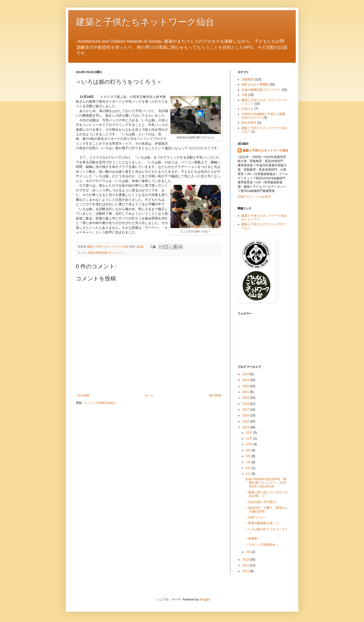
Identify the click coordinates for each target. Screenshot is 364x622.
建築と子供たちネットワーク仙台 (145, 21)
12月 (250, 433)
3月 (249, 474)
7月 (249, 462)
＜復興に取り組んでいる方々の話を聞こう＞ (266, 494)
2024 (246, 374)
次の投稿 (83, 395)
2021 (246, 392)
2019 (246, 398)
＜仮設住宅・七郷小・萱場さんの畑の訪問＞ (266, 509)
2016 (246, 415)
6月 (249, 468)
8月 (249, 456)
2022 (246, 386)
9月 (249, 450)
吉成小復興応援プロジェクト (106, 253)
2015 (246, 421)
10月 (250, 444)
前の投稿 (215, 395)
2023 (246, 380)
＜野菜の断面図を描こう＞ (263, 523)
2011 (246, 571)
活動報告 (247, 79)
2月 (249, 552)
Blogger (205, 599)
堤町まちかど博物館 (255, 84)
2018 (246, 404)
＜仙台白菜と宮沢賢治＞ (262, 502)
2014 (246, 427)
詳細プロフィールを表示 (254, 197)
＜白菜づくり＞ (256, 517)
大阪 (244, 95)
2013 (246, 560)
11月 (250, 438)
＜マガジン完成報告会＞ (262, 545)
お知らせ (247, 109)
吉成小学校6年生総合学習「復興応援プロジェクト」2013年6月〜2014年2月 (266, 483)
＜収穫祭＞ (253, 539)
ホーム (149, 395)
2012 (246, 565)
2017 (246, 410)
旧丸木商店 (249, 123)
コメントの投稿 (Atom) (99, 403)
